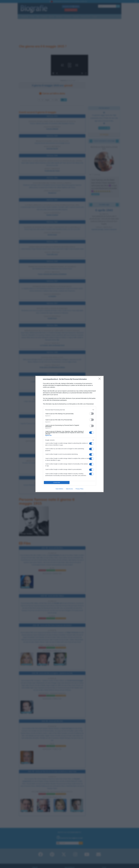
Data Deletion (59, 489)
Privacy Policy (79, 489)
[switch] (91, 414)
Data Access (69, 489)
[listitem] (69, 410)
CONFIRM (57, 483)
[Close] (100, 379)
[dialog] (69, 434)
